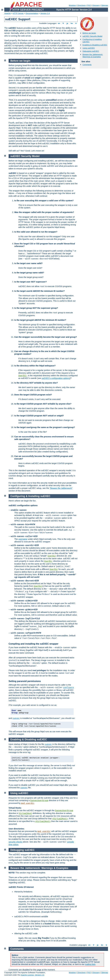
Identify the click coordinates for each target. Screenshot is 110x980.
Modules (72, 5)
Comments (87, 65)
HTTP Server (18, 13)
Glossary (96, 5)
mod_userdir (28, 803)
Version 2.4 (45, 13)
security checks (15, 842)
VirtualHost (25, 813)
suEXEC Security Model (92, 36)
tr (76, 23)
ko (72, 23)
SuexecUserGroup (39, 801)
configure (68, 688)
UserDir (23, 376)
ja (67, 23)
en (59, 23)
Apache (7, 13)
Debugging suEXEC (91, 51)
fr (63, 23)
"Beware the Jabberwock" (61, 488)
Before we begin (89, 33)
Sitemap (105, 5)
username (23, 539)
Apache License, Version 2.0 (32, 975)
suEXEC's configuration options (56, 378)
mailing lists (90, 964)
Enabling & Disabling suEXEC (95, 45)
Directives (81, 5)
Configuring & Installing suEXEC (30, 496)
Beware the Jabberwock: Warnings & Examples (93, 56)
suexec (16, 718)
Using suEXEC (89, 48)
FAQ (89, 5)
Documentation (32, 13)
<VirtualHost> (60, 819)
